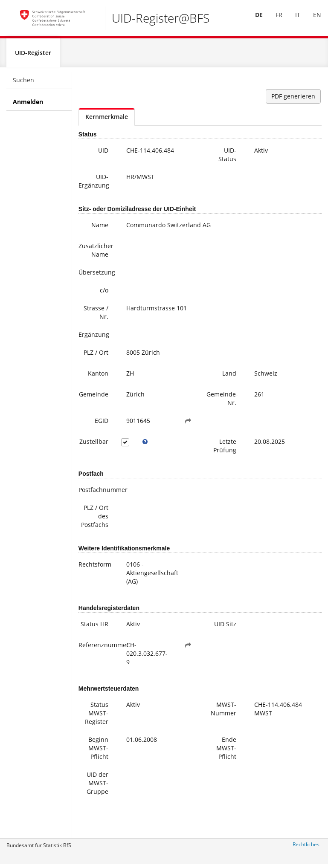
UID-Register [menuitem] (33, 56)
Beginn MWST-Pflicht (98, 751)
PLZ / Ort (96, 356)
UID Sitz (225, 627)
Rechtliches (306, 848)
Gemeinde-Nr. (222, 402)
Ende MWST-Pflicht (226, 751)
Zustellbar (94, 445)
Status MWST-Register (97, 716)
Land (229, 377)
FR (273, 21)
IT (292, 21)
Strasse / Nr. (96, 316)
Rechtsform (95, 568)
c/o (104, 294)
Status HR (94, 627)
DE (253, 21)
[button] (188, 424)
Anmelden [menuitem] (28, 105)
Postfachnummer (97, 493)
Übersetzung (97, 276)
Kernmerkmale (107, 120)
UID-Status (227, 158)
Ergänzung (94, 338)
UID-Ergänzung (94, 184)
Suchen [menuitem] (23, 83)
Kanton (98, 377)
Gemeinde (94, 398)
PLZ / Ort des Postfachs (95, 519)
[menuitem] (253, 21)
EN (311, 21)
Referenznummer (97, 648)
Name (100, 228)
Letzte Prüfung (225, 449)
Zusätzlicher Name (96, 253)
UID (103, 154)
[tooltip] (145, 445)
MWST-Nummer (224, 712)
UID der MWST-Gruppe (97, 786)
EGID (102, 424)
